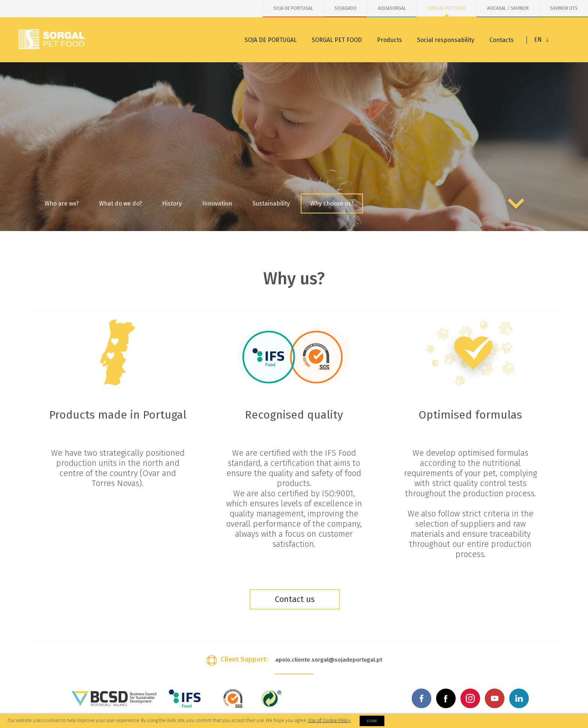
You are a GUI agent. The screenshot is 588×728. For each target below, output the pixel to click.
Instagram (470, 698)
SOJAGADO (346, 8)
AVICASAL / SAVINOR (508, 8)
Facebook (421, 698)
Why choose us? (332, 203)
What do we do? (120, 203)
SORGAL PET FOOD (447, 8)
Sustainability (271, 203)
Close (372, 721)
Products (389, 40)
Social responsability (446, 40)
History (172, 203)
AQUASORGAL (392, 8)
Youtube (495, 698)
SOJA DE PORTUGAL (293, 8)
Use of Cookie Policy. (329, 720)
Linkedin (519, 698)
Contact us (295, 599)
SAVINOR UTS (564, 8)
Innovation (217, 203)
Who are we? (62, 203)
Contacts (502, 40)
